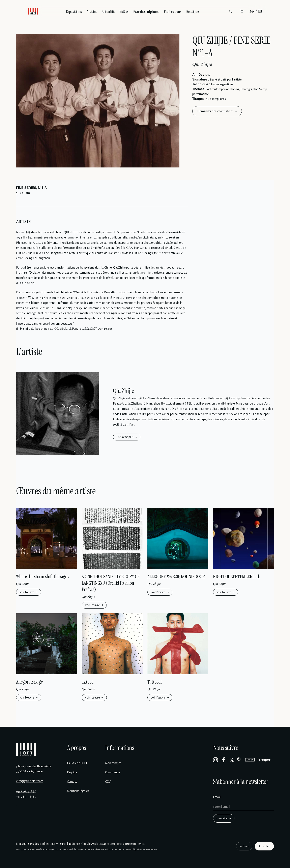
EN (260, 11)
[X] (232, 760)
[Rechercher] (230, 11)
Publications (173, 12)
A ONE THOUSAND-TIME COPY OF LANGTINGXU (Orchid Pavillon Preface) (111, 583)
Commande (113, 772)
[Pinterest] (240, 760)
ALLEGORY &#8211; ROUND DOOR (176, 577)
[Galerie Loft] (26, 749)
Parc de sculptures (146, 12)
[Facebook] (224, 760)
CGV (108, 782)
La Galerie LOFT (77, 763)
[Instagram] (215, 760)
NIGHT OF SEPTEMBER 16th (237, 577)
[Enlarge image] (98, 101)
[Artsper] (264, 760)
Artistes (92, 12)
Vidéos (124, 12)
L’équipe (72, 772)
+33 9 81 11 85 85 (26, 797)
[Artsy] (250, 760)
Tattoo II (155, 682)
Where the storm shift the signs (43, 577)
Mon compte (113, 763)
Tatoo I (88, 682)
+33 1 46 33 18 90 (26, 791)
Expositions (74, 12)
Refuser (244, 846)
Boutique (193, 12)
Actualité (108, 12)
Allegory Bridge (29, 682)
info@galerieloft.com (30, 781)
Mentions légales (78, 791)
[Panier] (242, 11)
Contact (72, 782)
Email (217, 797)
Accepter (264, 846)
